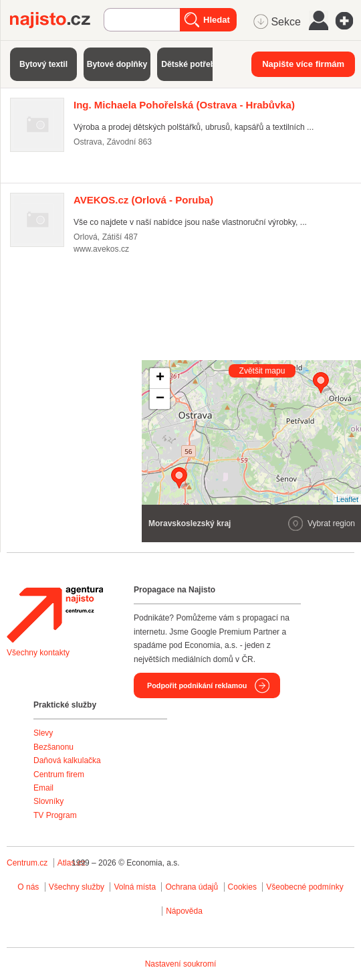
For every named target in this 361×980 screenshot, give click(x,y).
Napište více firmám (303, 64)
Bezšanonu (53, 747)
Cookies (242, 887)
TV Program (55, 815)
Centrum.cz (27, 863)
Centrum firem (59, 774)
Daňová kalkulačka (67, 760)
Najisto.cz (57, 20)
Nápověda (184, 911)
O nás (28, 887)
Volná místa (135, 887)
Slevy (43, 733)
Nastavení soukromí (181, 964)
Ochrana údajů (192, 887)
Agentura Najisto (55, 615)
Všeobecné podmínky (305, 887)
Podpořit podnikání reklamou (197, 685)
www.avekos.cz (101, 249)
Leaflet (347, 499)
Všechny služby (78, 887)
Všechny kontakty (38, 653)
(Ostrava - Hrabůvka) (184, 105)
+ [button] (160, 378)
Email (43, 788)
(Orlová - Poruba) (143, 200)
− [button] (160, 399)
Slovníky (48, 801)
